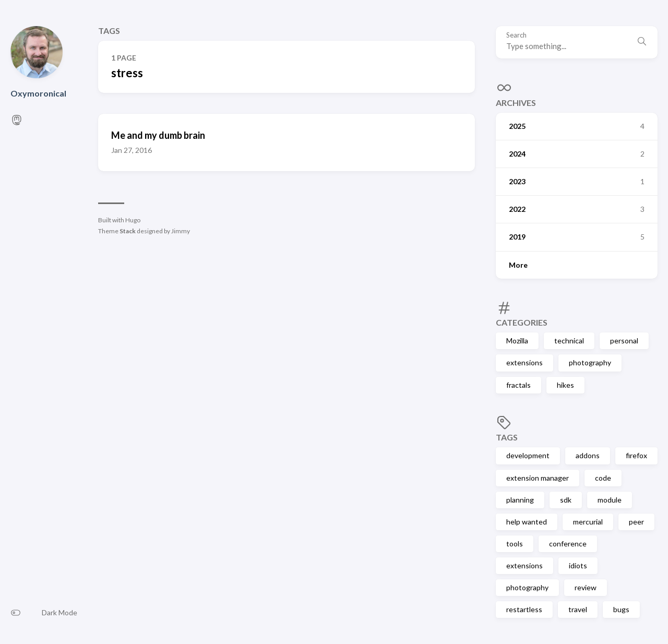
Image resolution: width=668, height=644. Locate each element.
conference (568, 544)
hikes (565, 385)
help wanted (527, 522)
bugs (621, 609)
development (528, 455)
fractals (518, 385)
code (603, 478)
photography (590, 362)
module (610, 500)
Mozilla (517, 341)
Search (516, 35)
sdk (566, 500)
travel (578, 609)
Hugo (133, 220)
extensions (524, 362)
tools (515, 544)
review (586, 587)
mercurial (588, 522)
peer (636, 522)
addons (588, 455)
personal (624, 341)
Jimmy (181, 231)
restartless (524, 609)
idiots (578, 565)
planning (520, 500)
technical (569, 341)
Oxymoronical (38, 93)
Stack (128, 231)
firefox (636, 455)
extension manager (538, 478)
